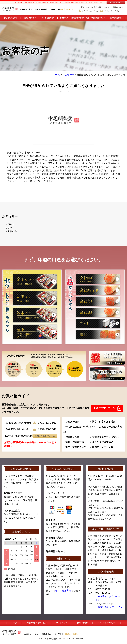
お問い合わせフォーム (45, 436)
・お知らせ (9, 224)
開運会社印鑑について (80, 18)
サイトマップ (62, 623)
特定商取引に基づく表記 (37, 623)
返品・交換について (75, 447)
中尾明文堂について (98, 18)
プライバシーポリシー (94, 2)
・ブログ (8, 228)
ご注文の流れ (18, 2)
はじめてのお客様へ (12, 18)
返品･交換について (57, 2)
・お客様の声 (10, 231)
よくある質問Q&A (48, 18)
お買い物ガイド (30, 18)
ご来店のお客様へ (116, 18)
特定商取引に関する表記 (75, 2)
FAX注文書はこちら (104, 408)
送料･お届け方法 (42, 2)
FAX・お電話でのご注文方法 (106, 427)
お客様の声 (64, 18)
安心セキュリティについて (105, 437)
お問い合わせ (82, 623)
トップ (14, 623)
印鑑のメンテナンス (102, 447)
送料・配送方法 (63, 591)
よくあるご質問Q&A (102, 442)
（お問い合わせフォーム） (109, 607)
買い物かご (117, 3)
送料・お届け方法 (74, 442)
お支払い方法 (29, 2)
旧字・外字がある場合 (103, 422)
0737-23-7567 (47, 423)
